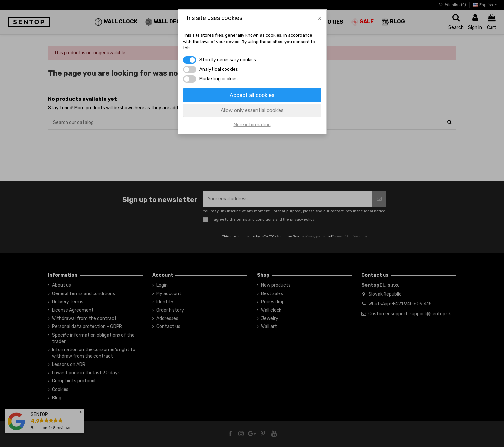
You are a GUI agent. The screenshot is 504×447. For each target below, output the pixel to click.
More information (252, 125)
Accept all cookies (252, 95)
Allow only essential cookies (252, 110)
